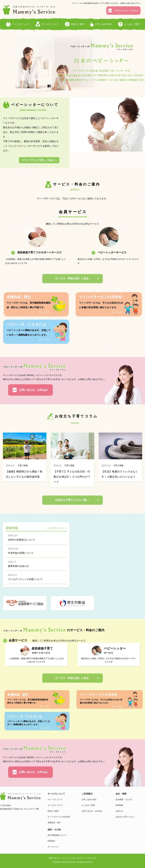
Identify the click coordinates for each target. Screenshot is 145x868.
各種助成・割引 (54, 823)
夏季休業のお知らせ (36, 564)
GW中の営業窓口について (36, 537)
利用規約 (51, 841)
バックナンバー (55, 528)
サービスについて (55, 805)
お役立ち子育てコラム (125, 817)
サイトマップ (53, 847)
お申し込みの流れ (89, 799)
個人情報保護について (57, 835)
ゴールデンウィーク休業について (36, 577)
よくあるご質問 (88, 805)
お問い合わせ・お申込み (92, 811)
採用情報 (119, 805)
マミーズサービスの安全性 (59, 817)
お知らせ (119, 811)
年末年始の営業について (36, 550)
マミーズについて (55, 799)
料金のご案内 (53, 811)
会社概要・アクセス (124, 799)
